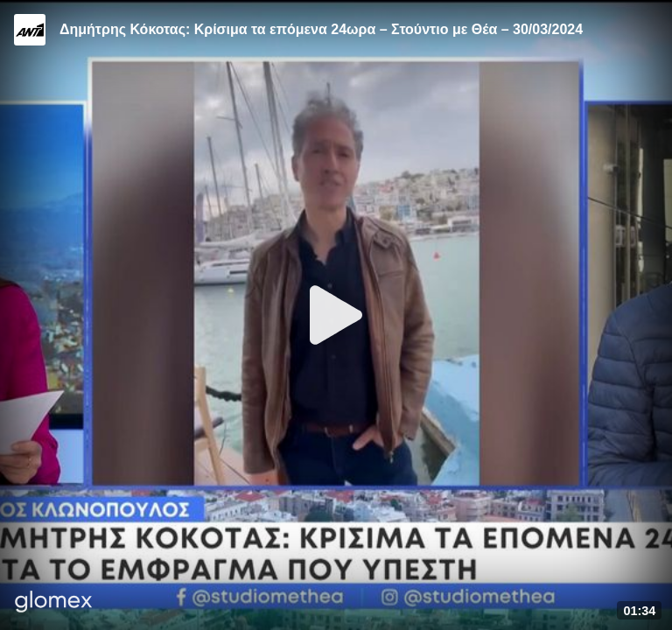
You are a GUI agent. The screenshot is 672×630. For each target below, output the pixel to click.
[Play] (336, 315)
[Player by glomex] (54, 603)
